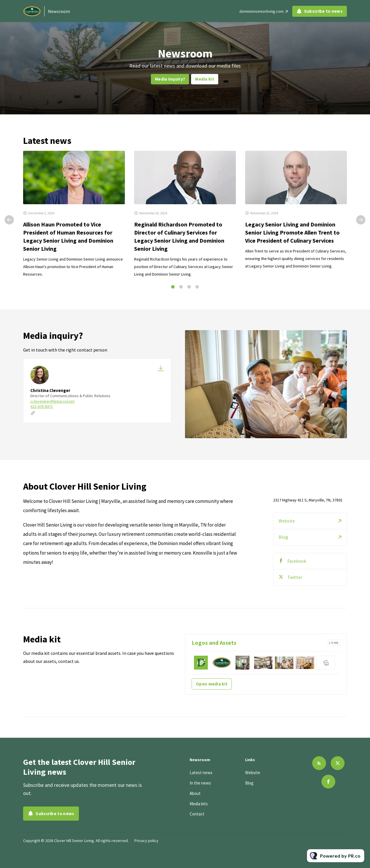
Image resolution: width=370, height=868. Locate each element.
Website (287, 529)
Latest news (201, 773)
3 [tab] (189, 287)
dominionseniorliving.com (261, 11)
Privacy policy (146, 841)
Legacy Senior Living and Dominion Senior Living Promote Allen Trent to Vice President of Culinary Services (292, 232)
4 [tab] (197, 287)
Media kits (199, 804)
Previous (9, 220)
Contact (197, 814)
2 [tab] (181, 287)
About (195, 793)
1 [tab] (173, 287)
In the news (200, 783)
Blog (283, 545)
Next (361, 220)
